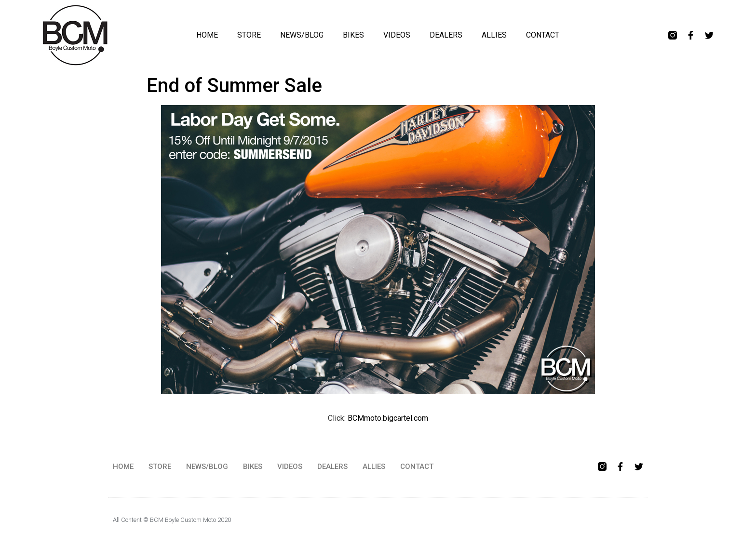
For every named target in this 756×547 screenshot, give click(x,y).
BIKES (353, 35)
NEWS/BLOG (302, 35)
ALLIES (494, 35)
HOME (207, 35)
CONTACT (543, 35)
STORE (249, 35)
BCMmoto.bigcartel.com (388, 418)
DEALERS (446, 35)
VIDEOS (397, 35)
